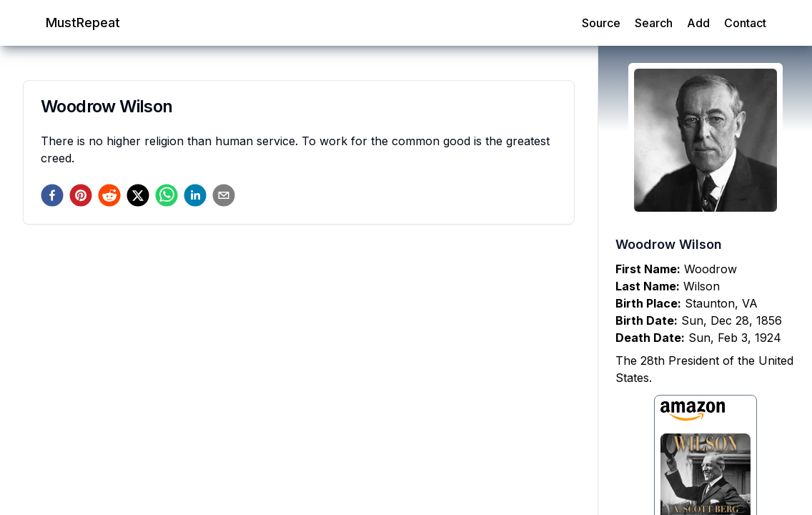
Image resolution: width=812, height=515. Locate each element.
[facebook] (52, 195)
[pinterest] (81, 195)
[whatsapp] (167, 195)
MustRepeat (83, 23)
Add (698, 23)
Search (654, 23)
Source (601, 23)
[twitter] (138, 195)
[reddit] (109, 195)
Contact (745, 23)
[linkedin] (195, 195)
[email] (224, 195)
